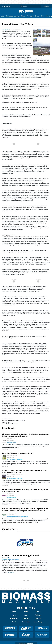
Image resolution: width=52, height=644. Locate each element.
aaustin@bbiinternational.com (10, 424)
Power (20, 459)
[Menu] (2, 6)
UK (17, 459)
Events (37, 16)
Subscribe (26, 618)
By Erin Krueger (12, 456)
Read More (5, 449)
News (26, 612)
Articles (17, 16)
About (14, 622)
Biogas (9, 442)
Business (14, 442)
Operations (19, 478)
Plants (23, 16)
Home (2, 16)
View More (11, 572)
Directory (49, 16)
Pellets (9, 459)
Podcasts (30, 16)
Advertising (38, 622)
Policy (26, 517)
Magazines (9, 16)
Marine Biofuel (15, 517)
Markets (22, 517)
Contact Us (26, 622)
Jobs (43, 16)
